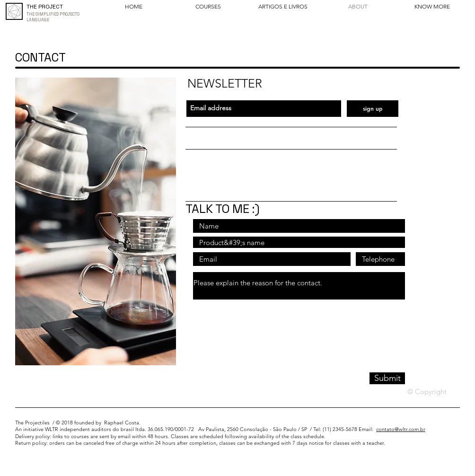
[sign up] (373, 109)
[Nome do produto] (299, 242)
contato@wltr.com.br (401, 429)
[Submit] (387, 378)
